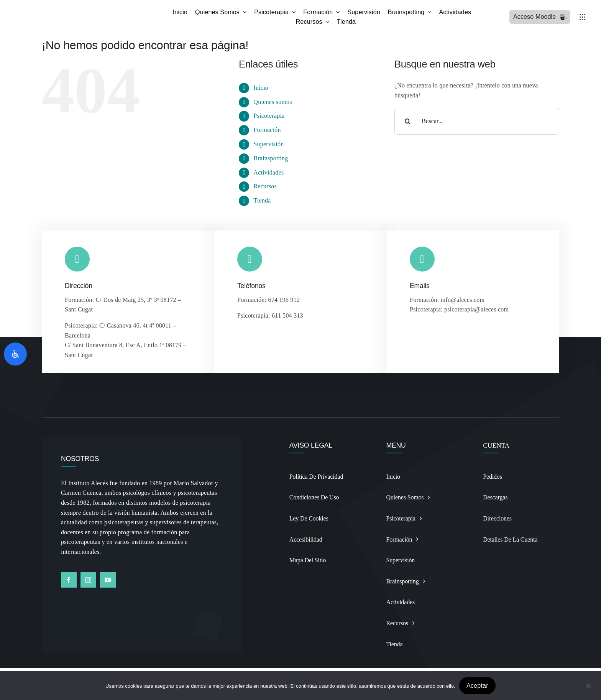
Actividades (268, 172)
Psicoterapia (269, 116)
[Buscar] (408, 121)
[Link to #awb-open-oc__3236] (583, 17)
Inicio (261, 88)
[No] (588, 686)
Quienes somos (273, 102)
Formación (267, 130)
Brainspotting (271, 158)
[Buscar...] (477, 121)
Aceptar (477, 686)
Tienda (262, 200)
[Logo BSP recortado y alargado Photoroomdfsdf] (82, 9)
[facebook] (69, 580)
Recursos (265, 186)
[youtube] (108, 580)
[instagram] (88, 580)
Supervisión (268, 144)
